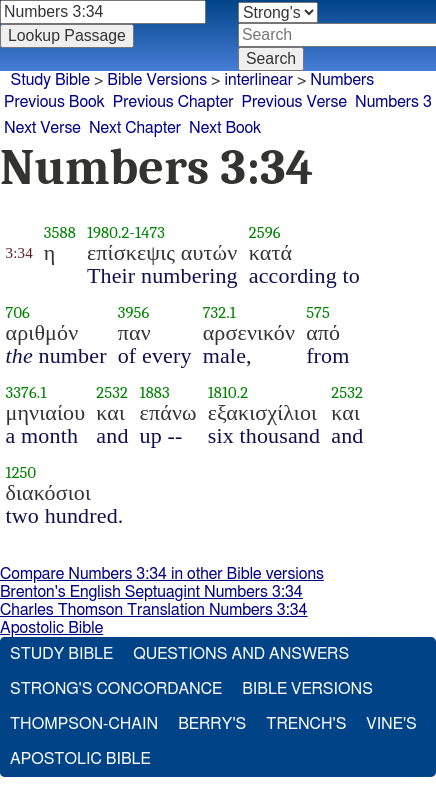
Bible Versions (157, 80)
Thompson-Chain (84, 724)
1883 (155, 392)
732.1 (219, 312)
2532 (112, 392)
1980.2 (108, 232)
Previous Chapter (173, 102)
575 (318, 312)
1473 (150, 232)
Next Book (225, 128)
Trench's (306, 724)
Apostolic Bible (51, 628)
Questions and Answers (241, 654)
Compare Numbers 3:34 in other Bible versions (162, 574)
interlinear (258, 80)
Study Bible (50, 80)
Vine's (391, 724)
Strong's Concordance (116, 689)
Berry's (212, 724)
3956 (134, 312)
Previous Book (54, 102)
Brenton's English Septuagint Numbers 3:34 (151, 592)
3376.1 (26, 392)
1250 (21, 472)
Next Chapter (135, 128)
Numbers (342, 80)
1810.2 (228, 392)
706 (18, 312)
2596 (265, 232)
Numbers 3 (393, 102)
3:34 (19, 253)
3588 (60, 232)
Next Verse (42, 128)
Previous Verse (294, 102)
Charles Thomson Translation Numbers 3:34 (154, 610)
